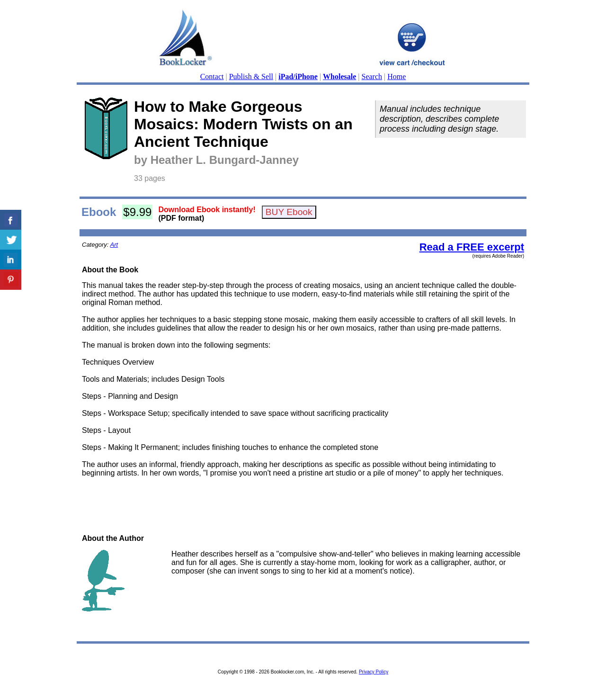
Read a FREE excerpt (472, 247)
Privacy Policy (374, 672)
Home (397, 76)
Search (372, 76)
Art (114, 245)
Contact (212, 76)
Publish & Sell (251, 76)
